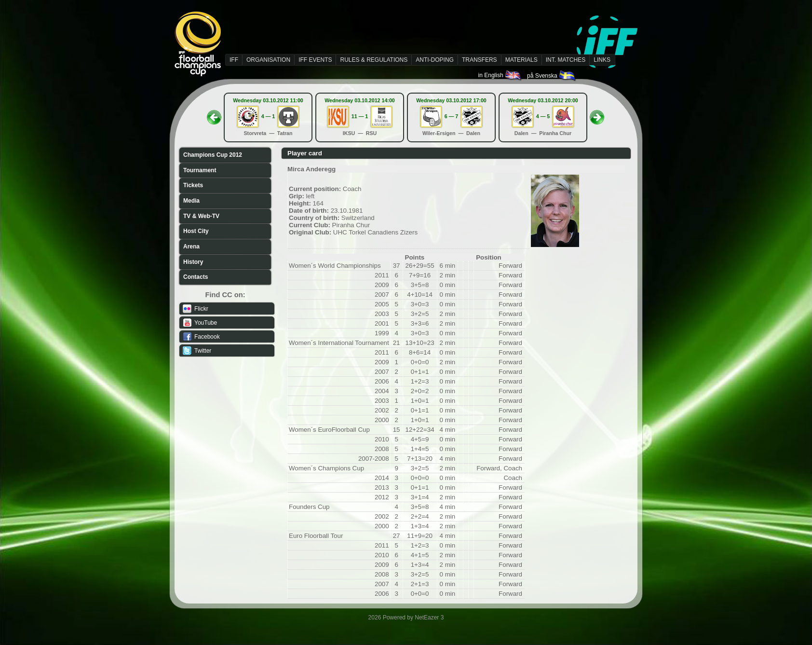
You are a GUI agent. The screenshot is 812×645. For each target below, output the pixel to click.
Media (191, 201)
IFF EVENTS (315, 60)
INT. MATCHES (566, 60)
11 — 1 (360, 116)
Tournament (200, 170)
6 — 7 (451, 116)
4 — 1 (268, 116)
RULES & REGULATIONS (374, 60)
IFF (234, 60)
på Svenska (552, 76)
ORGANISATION (268, 60)
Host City (196, 231)
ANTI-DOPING (435, 60)
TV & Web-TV (201, 216)
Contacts (196, 277)
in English (500, 75)
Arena (191, 247)
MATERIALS (521, 60)
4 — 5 (543, 116)
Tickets (193, 185)
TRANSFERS (480, 60)
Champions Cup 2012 (213, 155)
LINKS (602, 60)
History (193, 262)
